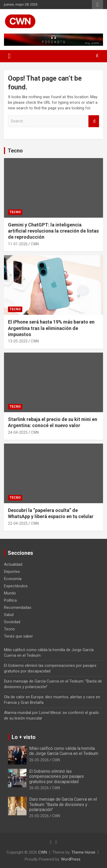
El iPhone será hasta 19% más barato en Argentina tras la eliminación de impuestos (51, 328)
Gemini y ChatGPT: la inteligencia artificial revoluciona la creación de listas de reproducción (53, 231)
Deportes (12, 572)
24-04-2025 (18, 432)
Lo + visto (24, 737)
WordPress (71, 859)
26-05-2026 (39, 760)
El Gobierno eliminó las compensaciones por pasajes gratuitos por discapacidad (57, 776)
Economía (13, 579)
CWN (35, 244)
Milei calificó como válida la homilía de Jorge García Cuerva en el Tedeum (64, 751)
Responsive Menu (97, 5)
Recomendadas (18, 607)
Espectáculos (16, 586)
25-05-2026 (39, 816)
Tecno (15, 151)
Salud (9, 615)
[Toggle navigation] (9, 56)
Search (94, 121)
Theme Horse (83, 852)
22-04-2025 (18, 523)
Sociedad (12, 622)
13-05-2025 (18, 341)
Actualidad (13, 564)
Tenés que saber (18, 636)
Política (10, 600)
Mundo (10, 593)
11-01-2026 (18, 244)
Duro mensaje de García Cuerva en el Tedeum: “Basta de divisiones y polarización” (63, 804)
